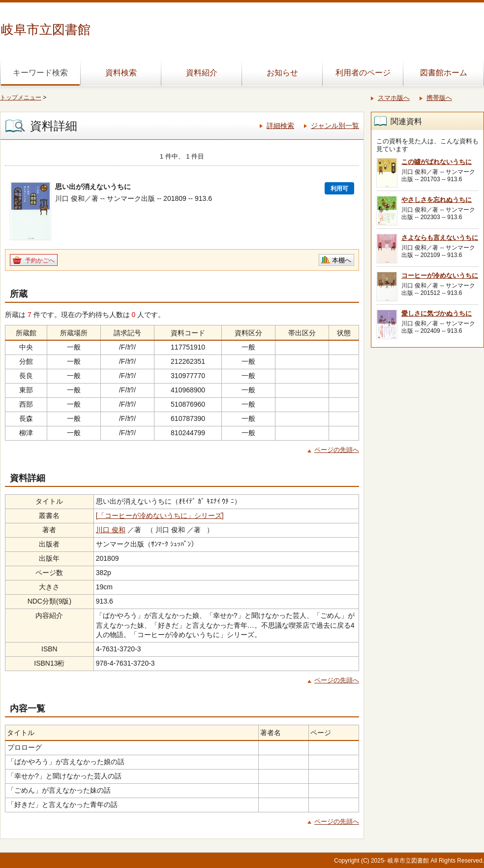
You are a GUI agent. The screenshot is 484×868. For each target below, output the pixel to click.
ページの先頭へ (337, 450)
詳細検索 (280, 126)
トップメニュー (21, 97)
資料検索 (121, 73)
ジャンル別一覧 (335, 126)
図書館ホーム (444, 73)
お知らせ (282, 73)
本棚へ (342, 260)
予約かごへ (40, 260)
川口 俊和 (111, 530)
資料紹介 (202, 73)
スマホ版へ (394, 98)
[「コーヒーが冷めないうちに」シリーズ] (160, 515)
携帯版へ (439, 98)
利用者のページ (363, 73)
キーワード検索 (40, 73)
